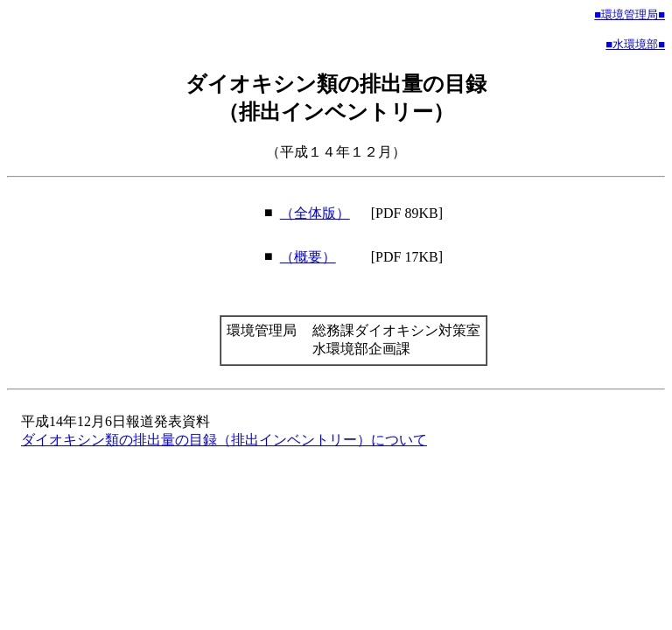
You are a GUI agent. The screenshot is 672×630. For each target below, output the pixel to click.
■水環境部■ (635, 44)
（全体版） (315, 213)
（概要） (308, 257)
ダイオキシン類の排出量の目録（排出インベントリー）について (224, 440)
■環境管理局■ (630, 14)
